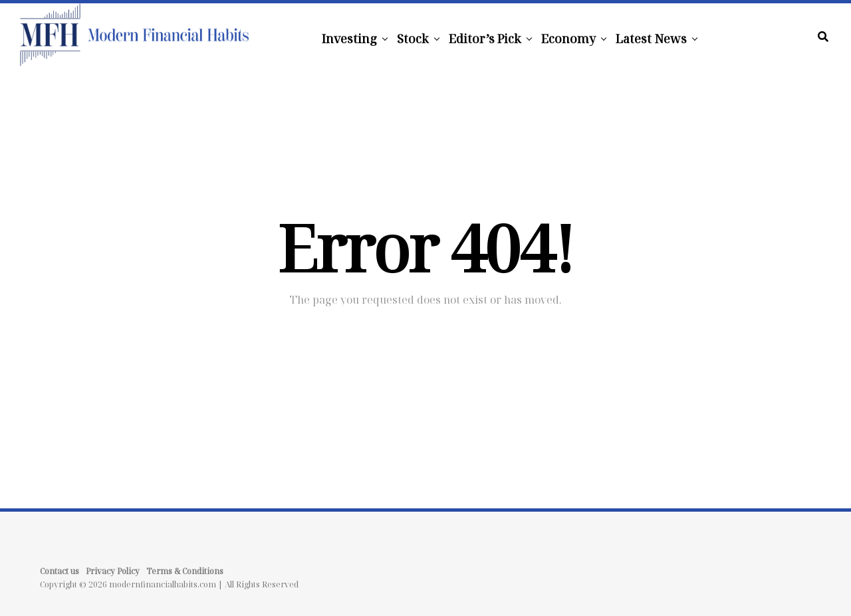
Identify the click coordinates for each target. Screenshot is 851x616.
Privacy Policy (113, 571)
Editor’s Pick (485, 39)
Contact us (60, 571)
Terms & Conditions (185, 571)
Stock (413, 39)
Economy (568, 39)
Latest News (651, 39)
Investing (349, 39)
